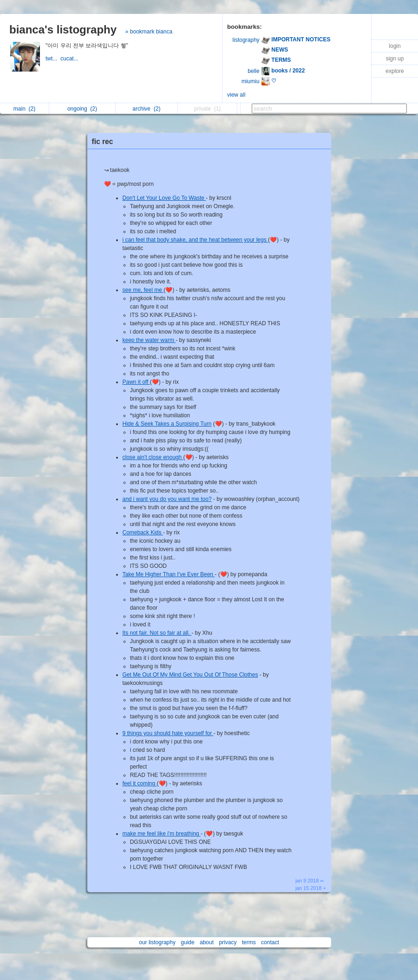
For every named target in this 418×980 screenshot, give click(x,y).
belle (253, 71)
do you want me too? (186, 499)
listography (246, 40)
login (395, 46)
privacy (228, 942)
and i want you (141, 499)
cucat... (70, 59)
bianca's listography (63, 30)
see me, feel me (143, 290)
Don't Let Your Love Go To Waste (164, 198)
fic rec (103, 141)
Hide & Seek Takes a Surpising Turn (167, 424)
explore (395, 71)
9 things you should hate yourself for (168, 733)
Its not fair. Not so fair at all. (157, 633)
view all (236, 95)
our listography (157, 942)
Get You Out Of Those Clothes (221, 675)
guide (187, 942)
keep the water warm (149, 340)
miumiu (251, 81)
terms (249, 942)
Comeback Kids (143, 533)
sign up (395, 59)
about (207, 942)
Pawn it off (136, 382)
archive (146, 109)
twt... (53, 59)
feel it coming (140, 783)
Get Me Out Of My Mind (153, 675)
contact (270, 942)
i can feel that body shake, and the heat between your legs (196, 240)
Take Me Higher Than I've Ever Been (169, 574)
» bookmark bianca (149, 32)
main (24, 109)
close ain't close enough (153, 457)
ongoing (82, 109)
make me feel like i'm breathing (162, 834)
